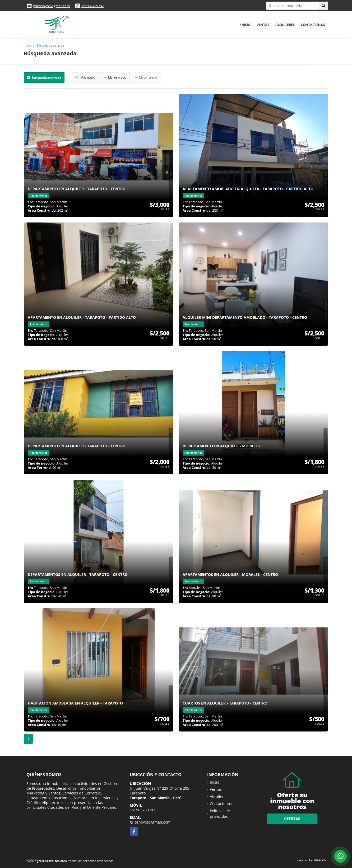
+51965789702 (92, 6)
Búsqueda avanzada (50, 45)
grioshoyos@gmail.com (51, 6)
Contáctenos (313, 25)
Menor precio (115, 77)
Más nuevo (86, 77)
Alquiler (217, 796)
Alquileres (285, 25)
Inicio (245, 25)
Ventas (263, 25)
